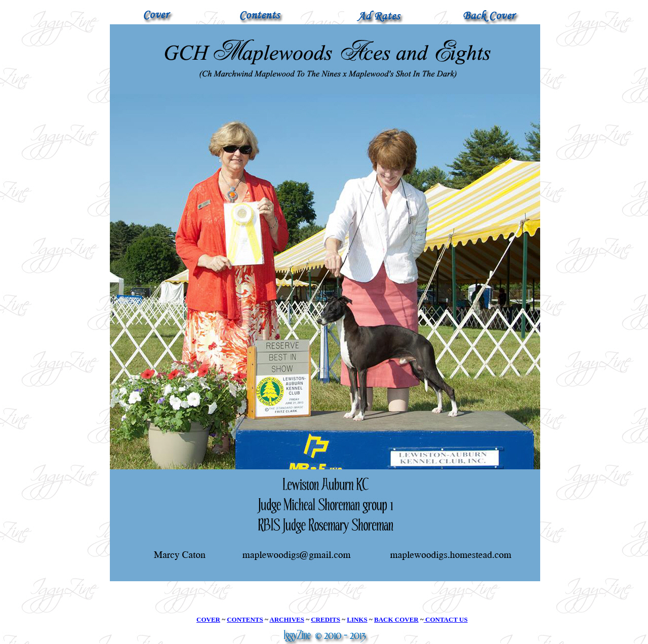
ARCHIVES (287, 619)
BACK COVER (396, 619)
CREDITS (326, 619)
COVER (208, 619)
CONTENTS (245, 619)
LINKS (357, 619)
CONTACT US (446, 619)
